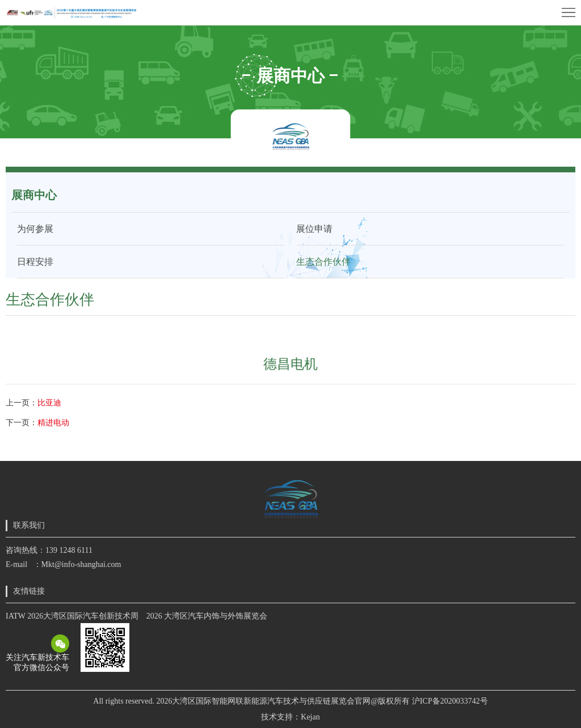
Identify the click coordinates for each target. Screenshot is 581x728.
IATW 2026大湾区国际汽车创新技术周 (72, 616)
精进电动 (53, 423)
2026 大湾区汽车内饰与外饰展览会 (207, 616)
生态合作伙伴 (323, 262)
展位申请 (314, 229)
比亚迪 (49, 403)
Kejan (310, 717)
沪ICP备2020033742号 (450, 701)
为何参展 (35, 229)
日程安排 (35, 262)
